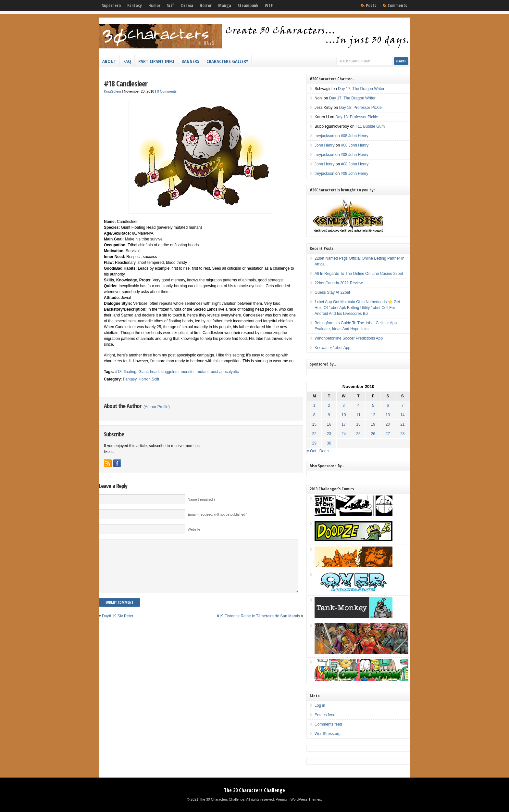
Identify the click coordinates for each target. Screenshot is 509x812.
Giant (143, 372)
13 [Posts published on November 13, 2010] (388, 415)
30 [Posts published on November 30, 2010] (329, 443)
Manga (225, 6)
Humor (154, 6)
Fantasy (135, 6)
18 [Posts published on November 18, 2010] (358, 424)
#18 (118, 372)
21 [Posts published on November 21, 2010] (402, 424)
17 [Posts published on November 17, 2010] (344, 424)
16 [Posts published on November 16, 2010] (329, 424)
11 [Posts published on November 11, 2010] (358, 415)
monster (188, 372)
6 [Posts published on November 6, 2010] (388, 406)
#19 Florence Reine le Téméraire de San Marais (258, 626)
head (154, 372)
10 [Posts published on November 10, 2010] (344, 415)
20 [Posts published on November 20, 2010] (388, 424)
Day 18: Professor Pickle (360, 108)
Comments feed (328, 724)
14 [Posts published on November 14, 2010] (402, 415)
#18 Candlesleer (126, 83)
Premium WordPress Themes (298, 799)
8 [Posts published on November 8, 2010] (314, 415)
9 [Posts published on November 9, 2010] (329, 415)
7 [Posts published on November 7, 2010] (402, 406)
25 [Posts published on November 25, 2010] (358, 434)
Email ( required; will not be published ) (217, 514)
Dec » (324, 451)
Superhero (111, 6)
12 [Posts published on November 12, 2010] (373, 415)
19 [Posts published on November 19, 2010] (373, 424)
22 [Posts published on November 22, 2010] (314, 434)
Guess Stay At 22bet (332, 292)
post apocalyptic (225, 372)
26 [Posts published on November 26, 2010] (373, 434)
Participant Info (156, 61)
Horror (206, 6)
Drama (187, 6)
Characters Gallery (227, 61)
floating (130, 372)
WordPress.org (328, 734)
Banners (190, 61)
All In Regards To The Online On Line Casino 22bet (359, 274)
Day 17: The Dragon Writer (361, 89)
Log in (320, 705)
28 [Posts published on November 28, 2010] (402, 434)
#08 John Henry (355, 136)
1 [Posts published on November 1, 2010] (314, 406)
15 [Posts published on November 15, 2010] (314, 424)
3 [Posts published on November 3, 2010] (344, 406)
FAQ (127, 61)
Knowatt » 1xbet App (332, 348)
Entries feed (325, 715)
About (109, 61)
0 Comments (167, 91)
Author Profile (157, 407)
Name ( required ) (201, 499)
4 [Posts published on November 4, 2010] (359, 406)
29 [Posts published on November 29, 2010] (314, 443)
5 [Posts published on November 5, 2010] (373, 406)
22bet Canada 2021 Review (339, 283)
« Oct (311, 451)
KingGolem (112, 91)
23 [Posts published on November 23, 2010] (329, 434)
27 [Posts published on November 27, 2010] (388, 434)
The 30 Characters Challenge (255, 790)
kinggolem (170, 372)
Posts (371, 6)
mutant (203, 372)
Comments (397, 6)
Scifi (171, 6)
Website (194, 529)
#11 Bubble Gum (370, 126)
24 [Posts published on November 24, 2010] (344, 434)
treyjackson (324, 136)
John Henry (324, 145)
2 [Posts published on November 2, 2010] (329, 406)
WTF (269, 6)
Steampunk (248, 6)
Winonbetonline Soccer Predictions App (349, 338)
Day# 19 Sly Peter (118, 626)
